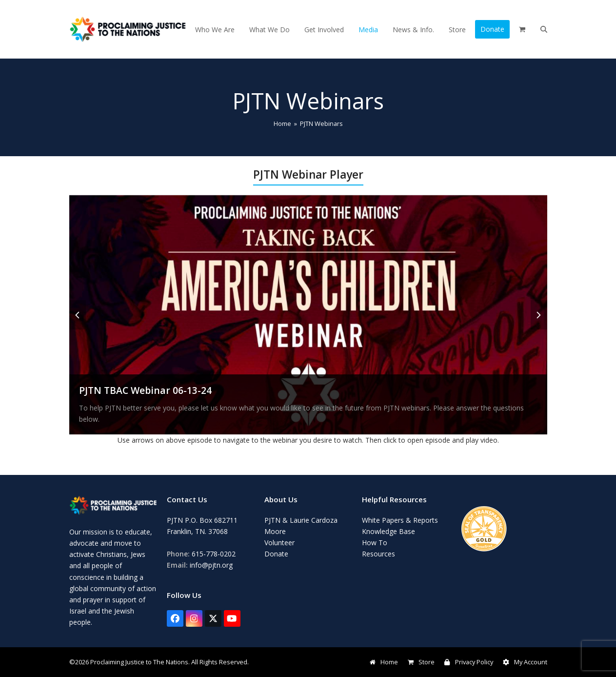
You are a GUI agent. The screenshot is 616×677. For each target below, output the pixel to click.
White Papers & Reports (400, 520)
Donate (276, 554)
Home (384, 662)
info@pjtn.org (211, 565)
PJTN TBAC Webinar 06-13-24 (145, 390)
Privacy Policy (468, 662)
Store (421, 662)
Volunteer (279, 543)
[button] (522, 29)
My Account (525, 662)
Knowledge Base (388, 531)
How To (375, 543)
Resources (378, 554)
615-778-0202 (214, 554)
